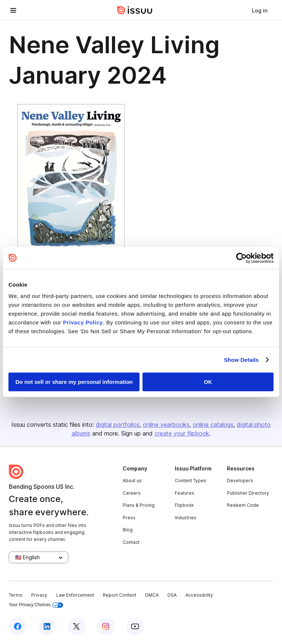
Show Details (241, 360)
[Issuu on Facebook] (18, 626)
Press (129, 518)
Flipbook (184, 505)
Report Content (120, 595)
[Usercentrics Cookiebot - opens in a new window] (241, 258)
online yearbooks (166, 425)
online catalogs (213, 425)
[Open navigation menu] (13, 10)
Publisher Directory (248, 493)
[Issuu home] (135, 10)
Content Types (191, 481)
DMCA (152, 595)
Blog (128, 530)
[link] (260, 10)
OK (208, 382)
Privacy (39, 595)
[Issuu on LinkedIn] (47, 626)
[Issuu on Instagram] (106, 626)
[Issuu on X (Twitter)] (76, 626)
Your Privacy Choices (36, 605)
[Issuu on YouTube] (135, 626)
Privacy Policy (83, 322)
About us (132, 481)
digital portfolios (118, 425)
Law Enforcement (75, 595)
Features (185, 493)
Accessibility (199, 595)
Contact (131, 542)
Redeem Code (243, 505)
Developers (240, 481)
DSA (172, 595)
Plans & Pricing (139, 505)
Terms (16, 595)
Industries (186, 518)
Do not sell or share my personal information (74, 382)
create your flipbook (182, 433)
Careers (132, 493)
